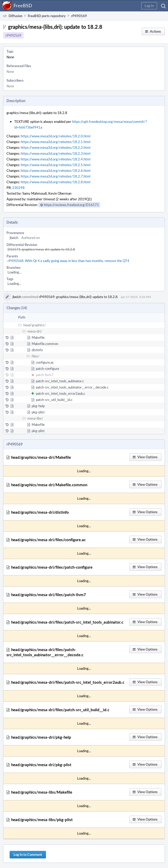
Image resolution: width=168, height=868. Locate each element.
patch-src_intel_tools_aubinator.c (60, 381)
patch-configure (48, 369)
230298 (18, 188)
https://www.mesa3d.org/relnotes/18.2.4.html (56, 159)
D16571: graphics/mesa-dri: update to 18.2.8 (41, 249)
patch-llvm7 (45, 375)
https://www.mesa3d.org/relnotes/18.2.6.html (56, 171)
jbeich (14, 238)
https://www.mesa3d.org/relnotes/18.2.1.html (56, 142)
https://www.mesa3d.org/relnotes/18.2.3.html (56, 153)
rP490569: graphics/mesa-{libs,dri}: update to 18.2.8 (78, 297)
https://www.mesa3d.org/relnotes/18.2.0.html (56, 136)
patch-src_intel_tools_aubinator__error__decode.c (72, 387)
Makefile (38, 337)
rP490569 (13, 35)
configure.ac (45, 362)
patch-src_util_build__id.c (54, 400)
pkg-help (38, 406)
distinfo (37, 350)
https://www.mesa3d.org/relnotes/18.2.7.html (56, 176)
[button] (149, 6)
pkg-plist (38, 412)
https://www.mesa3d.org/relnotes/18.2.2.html (56, 147)
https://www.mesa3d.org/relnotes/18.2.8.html (56, 182)
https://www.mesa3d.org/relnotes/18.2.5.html (56, 165)
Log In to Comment (28, 855)
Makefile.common (45, 344)
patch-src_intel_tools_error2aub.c (61, 393)
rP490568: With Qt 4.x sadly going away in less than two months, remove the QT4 (68, 261)
